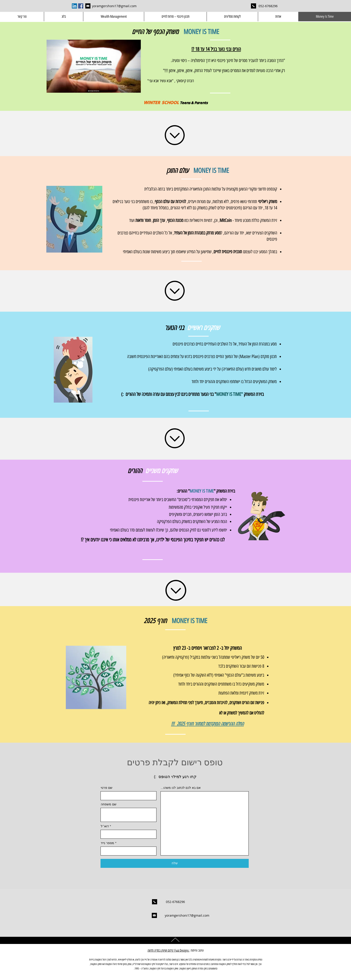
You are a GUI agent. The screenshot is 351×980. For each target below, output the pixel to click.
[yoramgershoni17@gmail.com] (88, 6)
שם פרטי (107, 788)
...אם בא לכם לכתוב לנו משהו (181, 788)
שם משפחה (109, 804)
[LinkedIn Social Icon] (74, 6)
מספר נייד (107, 843)
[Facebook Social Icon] (81, 6)
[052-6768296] (268, 6)
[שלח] (175, 863)
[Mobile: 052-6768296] (253, 6)
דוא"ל (105, 826)
